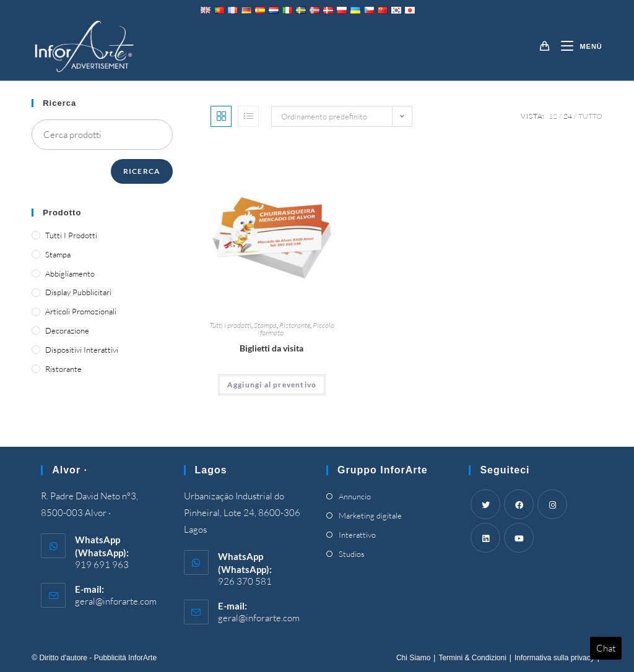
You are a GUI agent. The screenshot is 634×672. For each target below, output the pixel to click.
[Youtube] (519, 538)
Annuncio (355, 496)
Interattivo (357, 535)
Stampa (265, 325)
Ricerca (142, 171)
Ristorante (295, 325)
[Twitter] (485, 504)
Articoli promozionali (81, 311)
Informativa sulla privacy (554, 658)
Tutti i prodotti (230, 325)
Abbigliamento (70, 274)
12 (553, 116)
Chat (606, 648)
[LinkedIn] (485, 538)
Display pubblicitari (78, 292)
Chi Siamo (413, 658)
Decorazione (67, 330)
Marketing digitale (370, 515)
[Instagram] (552, 504)
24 (568, 116)
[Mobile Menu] (577, 46)
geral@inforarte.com (116, 601)
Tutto (590, 116)
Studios (352, 554)
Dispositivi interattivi (82, 350)
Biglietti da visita (271, 348)
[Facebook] (519, 504)
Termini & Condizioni (472, 658)
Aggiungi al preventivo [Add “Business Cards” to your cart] (272, 385)
